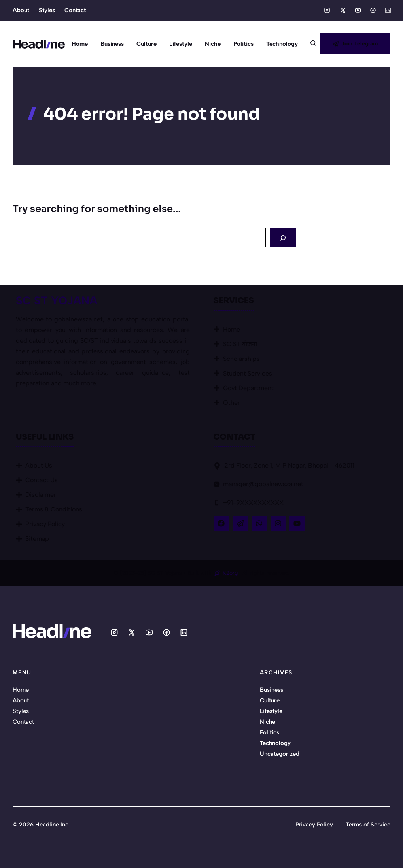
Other (232, 403)
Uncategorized (280, 754)
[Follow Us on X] (240, 523)
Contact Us (42, 480)
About (21, 10)
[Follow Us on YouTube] (297, 523)
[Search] (283, 238)
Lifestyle (181, 44)
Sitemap (37, 539)
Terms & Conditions (54, 509)
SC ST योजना (240, 344)
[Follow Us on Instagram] (278, 523)
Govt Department (248, 388)
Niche (213, 44)
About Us (39, 465)
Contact (75, 10)
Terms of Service (368, 825)
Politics (243, 44)
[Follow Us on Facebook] (221, 523)
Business (112, 44)
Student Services (248, 373)
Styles (47, 10)
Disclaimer (41, 495)
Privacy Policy (45, 524)
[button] (310, 44)
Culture (147, 44)
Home (80, 44)
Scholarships (241, 359)
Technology (282, 44)
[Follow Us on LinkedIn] (259, 523)
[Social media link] (327, 10)
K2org (231, 573)
